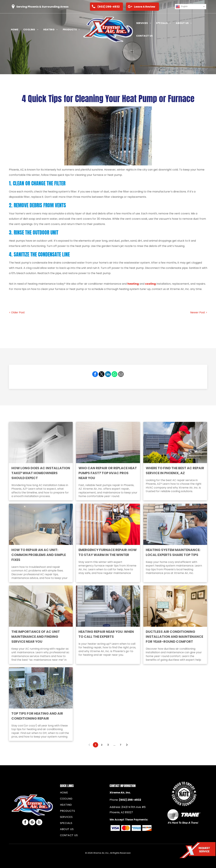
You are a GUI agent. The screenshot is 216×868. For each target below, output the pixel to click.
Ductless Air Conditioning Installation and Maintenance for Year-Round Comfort (174, 637)
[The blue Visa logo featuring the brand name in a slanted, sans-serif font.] (115, 828)
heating (133, 284)
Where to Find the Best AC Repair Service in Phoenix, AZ (175, 471)
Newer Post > (199, 312)
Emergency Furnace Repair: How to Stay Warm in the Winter (108, 552)
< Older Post (17, 312)
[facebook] (25, 823)
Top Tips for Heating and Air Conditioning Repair (37, 716)
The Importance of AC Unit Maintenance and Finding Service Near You (36, 637)
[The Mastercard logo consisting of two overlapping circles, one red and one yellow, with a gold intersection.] (126, 828)
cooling (150, 284)
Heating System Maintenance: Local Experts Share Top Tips (173, 552)
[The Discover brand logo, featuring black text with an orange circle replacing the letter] (147, 828)
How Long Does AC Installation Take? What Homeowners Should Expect (41, 473)
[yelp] (39, 823)
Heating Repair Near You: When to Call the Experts (106, 634)
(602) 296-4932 (130, 800)
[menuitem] (15, 30)
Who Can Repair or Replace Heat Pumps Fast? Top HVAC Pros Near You (108, 473)
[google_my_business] (32, 823)
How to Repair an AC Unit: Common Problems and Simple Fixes (39, 555)
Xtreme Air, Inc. (120, 793)
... (114, 745)
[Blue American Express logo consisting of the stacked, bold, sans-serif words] (136, 828)
